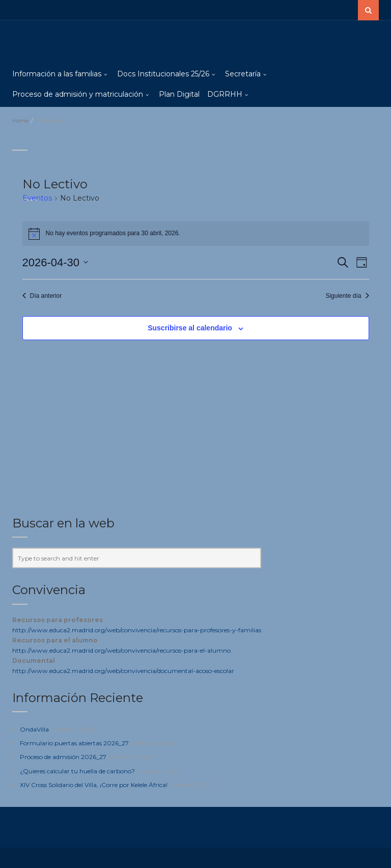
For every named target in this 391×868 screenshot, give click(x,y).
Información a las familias (57, 74)
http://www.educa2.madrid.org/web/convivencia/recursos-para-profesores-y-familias (137, 630)
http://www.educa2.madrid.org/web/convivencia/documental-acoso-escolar (123, 671)
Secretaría (243, 74)
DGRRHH (225, 94)
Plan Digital (179, 94)
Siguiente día (347, 296)
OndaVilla (34, 729)
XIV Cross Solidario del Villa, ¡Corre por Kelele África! (94, 785)
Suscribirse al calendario (190, 328)
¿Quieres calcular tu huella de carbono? (77, 771)
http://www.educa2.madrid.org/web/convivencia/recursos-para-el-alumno (121, 650)
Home (20, 121)
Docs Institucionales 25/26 (163, 74)
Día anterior (42, 296)
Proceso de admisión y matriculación (78, 94)
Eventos (37, 198)
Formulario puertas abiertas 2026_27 (74, 743)
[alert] (196, 234)
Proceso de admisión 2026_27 (63, 757)
